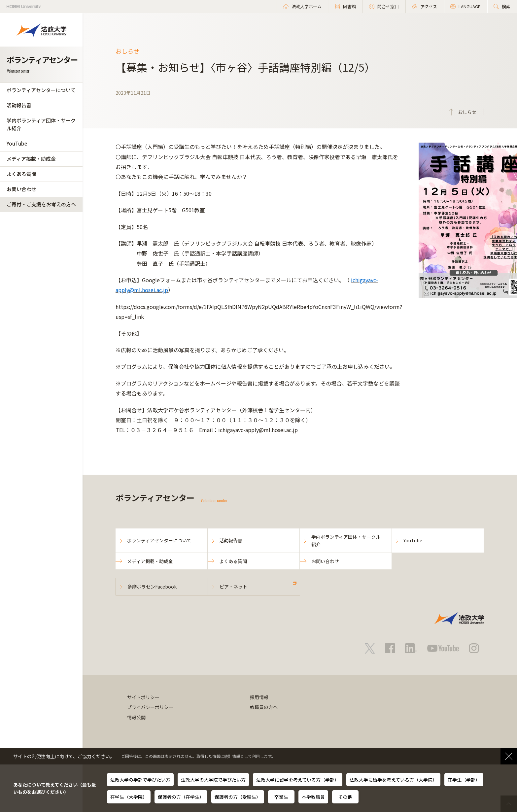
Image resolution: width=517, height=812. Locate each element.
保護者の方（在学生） (181, 797)
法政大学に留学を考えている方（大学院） (393, 780)
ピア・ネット (233, 587)
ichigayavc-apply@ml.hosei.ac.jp (258, 430)
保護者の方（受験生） (238, 797)
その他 (345, 797)
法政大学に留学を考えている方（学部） (298, 780)
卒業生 (281, 797)
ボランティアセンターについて (41, 90)
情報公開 (136, 717)
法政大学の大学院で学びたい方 (213, 780)
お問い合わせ (21, 189)
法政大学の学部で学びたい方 (140, 780)
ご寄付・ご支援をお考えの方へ (41, 204)
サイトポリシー (143, 697)
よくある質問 (21, 174)
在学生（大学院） (129, 797)
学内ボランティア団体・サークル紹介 (41, 124)
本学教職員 (313, 797)
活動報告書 (19, 105)
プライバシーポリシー (150, 707)
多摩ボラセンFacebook (152, 587)
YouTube (17, 143)
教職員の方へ (264, 707)
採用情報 (259, 697)
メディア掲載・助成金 (31, 159)
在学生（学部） (464, 780)
